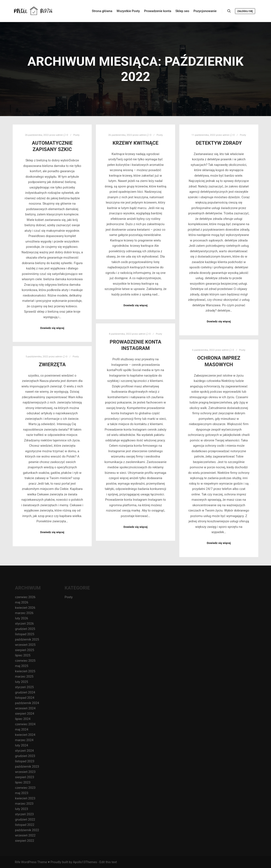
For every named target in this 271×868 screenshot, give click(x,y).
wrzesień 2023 (25, 772)
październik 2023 (27, 767)
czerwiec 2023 (25, 788)
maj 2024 (22, 729)
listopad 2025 (25, 634)
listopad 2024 (25, 698)
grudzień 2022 (25, 819)
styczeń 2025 (24, 687)
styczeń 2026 (24, 624)
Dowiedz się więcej (52, 328)
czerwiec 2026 (25, 597)
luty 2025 (21, 682)
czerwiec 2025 (25, 661)
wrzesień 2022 (25, 835)
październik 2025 (27, 639)
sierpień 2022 (25, 841)
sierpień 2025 (25, 650)
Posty (76, 135)
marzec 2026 (24, 613)
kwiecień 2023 (25, 798)
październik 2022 (27, 830)
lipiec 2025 (23, 655)
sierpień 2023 (25, 777)
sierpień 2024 (25, 714)
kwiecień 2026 (25, 608)
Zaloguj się (245, 11)
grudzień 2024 (25, 692)
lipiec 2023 (23, 782)
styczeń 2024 (24, 751)
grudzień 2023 (25, 756)
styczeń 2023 (24, 814)
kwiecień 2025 (25, 671)
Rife (18, 862)
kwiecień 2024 (25, 735)
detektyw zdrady (219, 143)
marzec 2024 (24, 740)
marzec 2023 (24, 804)
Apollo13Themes (85, 862)
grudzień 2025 (25, 629)
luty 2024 (21, 745)
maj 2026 (22, 602)
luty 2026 (21, 618)
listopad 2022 (25, 825)
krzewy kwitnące (135, 143)
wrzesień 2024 (25, 708)
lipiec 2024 (23, 719)
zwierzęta (52, 365)
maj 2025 (22, 666)
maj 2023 (22, 793)
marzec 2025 (24, 677)
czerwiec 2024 (25, 724)
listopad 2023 (25, 761)
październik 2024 (27, 703)
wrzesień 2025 (25, 645)
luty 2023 (21, 809)
